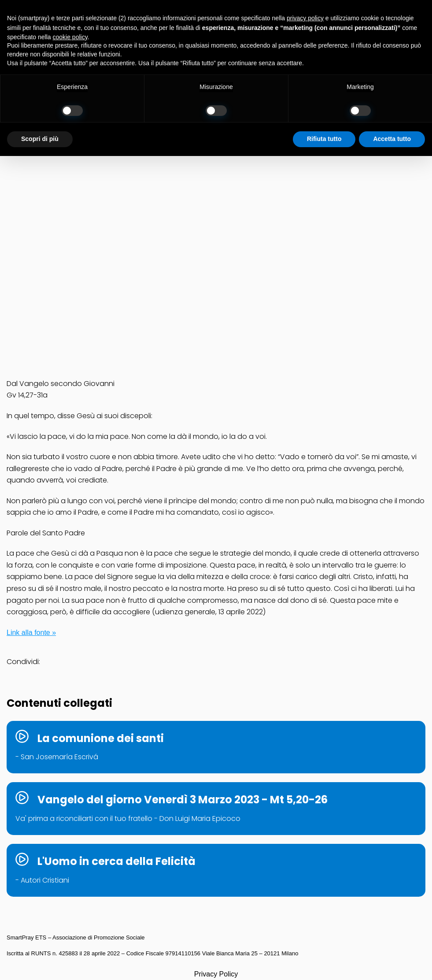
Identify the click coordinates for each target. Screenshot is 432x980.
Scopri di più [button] (40, 139)
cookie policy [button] (70, 37)
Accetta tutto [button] (392, 139)
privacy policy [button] (305, 18)
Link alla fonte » (31, 633)
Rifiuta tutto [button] (324, 139)
